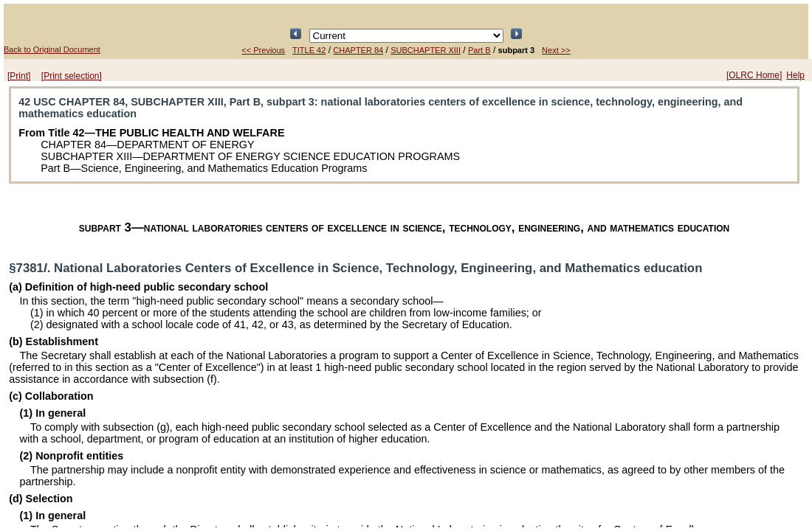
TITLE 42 (309, 50)
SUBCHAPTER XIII (426, 50)
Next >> (556, 50)
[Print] (19, 76)
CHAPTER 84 (358, 50)
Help (795, 75)
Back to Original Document (52, 49)
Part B (479, 50)
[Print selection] (72, 76)
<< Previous (263, 50)
